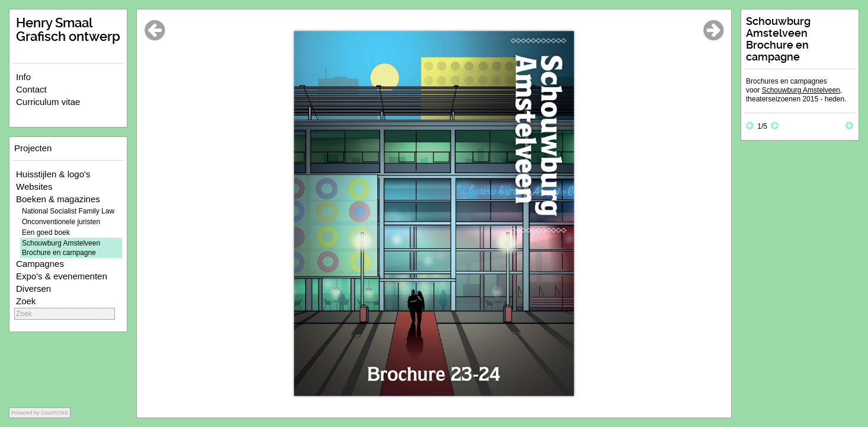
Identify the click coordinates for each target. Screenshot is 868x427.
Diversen (33, 289)
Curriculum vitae (48, 102)
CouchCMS (55, 413)
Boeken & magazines (58, 199)
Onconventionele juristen (61, 222)
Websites (34, 187)
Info (23, 77)
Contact (31, 89)
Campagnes (40, 264)
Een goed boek (46, 232)
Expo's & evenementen (62, 276)
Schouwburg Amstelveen (801, 90)
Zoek (26, 301)
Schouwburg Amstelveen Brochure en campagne (61, 248)
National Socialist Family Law (68, 211)
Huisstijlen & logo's (53, 174)
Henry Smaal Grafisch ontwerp (68, 30)
